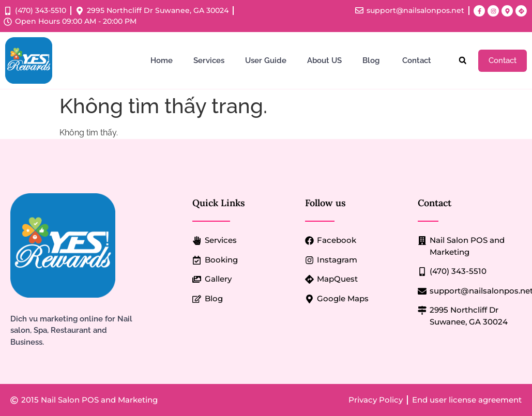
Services (209, 60)
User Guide (266, 60)
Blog (372, 60)
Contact (418, 60)
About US (324, 60)
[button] (462, 61)
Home (162, 60)
